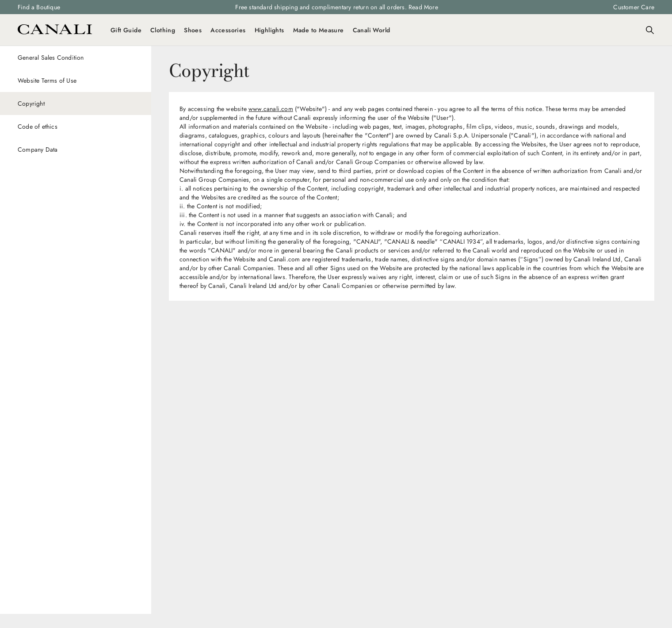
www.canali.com (271, 109)
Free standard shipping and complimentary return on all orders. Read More (336, 7)
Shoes (193, 30)
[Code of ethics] (76, 126)
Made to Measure (319, 30)
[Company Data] (76, 149)
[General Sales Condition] (76, 57)
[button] (650, 30)
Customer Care (634, 7)
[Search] (650, 30)
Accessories (228, 30)
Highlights (269, 30)
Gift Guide (126, 30)
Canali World (372, 30)
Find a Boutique (39, 7)
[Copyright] (76, 103)
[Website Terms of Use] (76, 80)
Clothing (163, 30)
